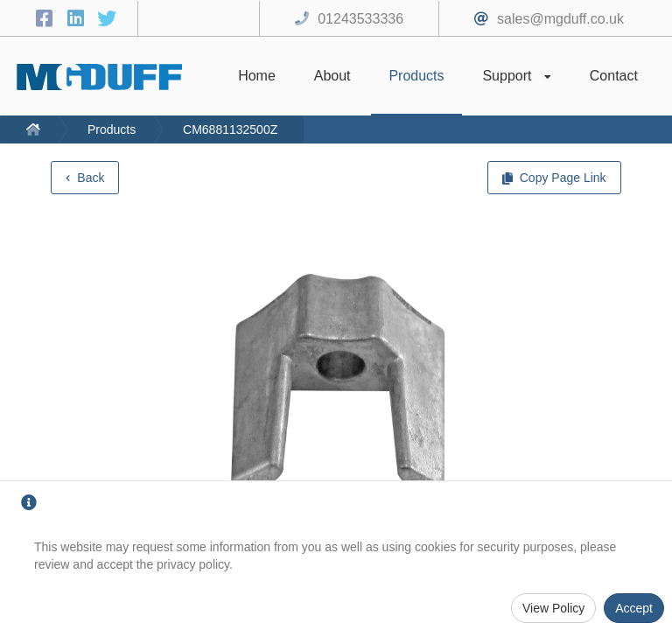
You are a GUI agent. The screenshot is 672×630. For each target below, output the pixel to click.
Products (112, 129)
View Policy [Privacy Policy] (553, 608)
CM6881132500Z (230, 129)
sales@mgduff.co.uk (560, 19)
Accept (634, 608)
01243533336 (360, 19)
